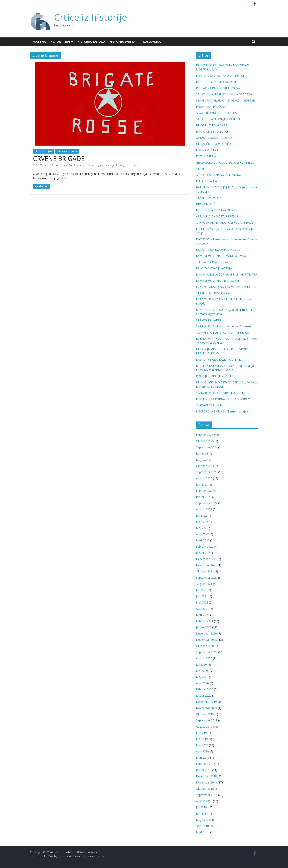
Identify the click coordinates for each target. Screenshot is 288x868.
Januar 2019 (204, 770)
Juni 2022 (202, 522)
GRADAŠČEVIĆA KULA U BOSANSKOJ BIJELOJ (225, 162)
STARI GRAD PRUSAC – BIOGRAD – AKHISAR (225, 100)
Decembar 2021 (206, 559)
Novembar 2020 (206, 640)
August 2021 (204, 584)
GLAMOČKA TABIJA (209, 320)
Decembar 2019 (206, 702)
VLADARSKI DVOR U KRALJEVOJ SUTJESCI (223, 393)
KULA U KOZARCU (208, 181)
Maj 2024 (202, 460)
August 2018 (204, 801)
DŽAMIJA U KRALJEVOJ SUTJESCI (217, 376)
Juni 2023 (202, 484)
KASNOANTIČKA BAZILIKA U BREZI (219, 360)
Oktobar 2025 (205, 441)
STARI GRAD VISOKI (209, 198)
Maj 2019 (202, 745)
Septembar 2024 (207, 447)
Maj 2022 (202, 528)
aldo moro (79, 165)
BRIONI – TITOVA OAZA (212, 125)
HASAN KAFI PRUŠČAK (211, 107)
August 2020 (204, 658)
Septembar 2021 (207, 578)
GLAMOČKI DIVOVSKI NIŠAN (215, 144)
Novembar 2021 (206, 565)
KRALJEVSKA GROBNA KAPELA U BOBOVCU (225, 399)
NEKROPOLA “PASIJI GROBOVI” (216, 82)
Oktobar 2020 (205, 646)
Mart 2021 (203, 615)
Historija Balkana (91, 42)
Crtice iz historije (90, 17)
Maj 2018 (202, 820)
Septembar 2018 (207, 795)
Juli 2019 (201, 733)
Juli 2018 (201, 807)
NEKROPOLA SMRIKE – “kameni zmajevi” (223, 411)
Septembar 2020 (207, 652)
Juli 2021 (201, 590)
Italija (135, 165)
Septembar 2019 (207, 720)
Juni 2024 (202, 453)
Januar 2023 (204, 497)
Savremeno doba (67, 151)
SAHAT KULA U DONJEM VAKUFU (218, 119)
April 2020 (202, 683)
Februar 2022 (205, 547)
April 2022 (202, 534)
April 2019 (202, 751)
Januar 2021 (204, 627)
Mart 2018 (203, 832)
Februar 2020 (205, 689)
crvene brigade (95, 165)
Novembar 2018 (206, 782)
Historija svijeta (122, 42)
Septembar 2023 (207, 472)
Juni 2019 (202, 739)
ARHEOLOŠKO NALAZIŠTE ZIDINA (218, 175)
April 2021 (202, 609)
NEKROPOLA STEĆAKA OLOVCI (216, 210)
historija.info (123, 165)
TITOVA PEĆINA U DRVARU (214, 262)
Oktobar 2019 (205, 714)
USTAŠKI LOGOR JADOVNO (214, 138)
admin (63, 165)
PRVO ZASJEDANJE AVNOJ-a (214, 268)
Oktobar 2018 (205, 789)
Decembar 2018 (206, 776)
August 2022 (204, 509)
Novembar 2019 (206, 708)
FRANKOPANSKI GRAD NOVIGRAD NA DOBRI (226, 287)
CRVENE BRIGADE (59, 158)
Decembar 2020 (206, 633)
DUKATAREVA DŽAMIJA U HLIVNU (218, 250)
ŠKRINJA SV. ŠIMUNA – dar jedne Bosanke (223, 326)
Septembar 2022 (207, 503)
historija (110, 165)
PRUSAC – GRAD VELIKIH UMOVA (218, 88)
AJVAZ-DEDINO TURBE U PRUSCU (218, 113)
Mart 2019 (203, 758)
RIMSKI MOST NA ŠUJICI (212, 131)
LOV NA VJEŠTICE (207, 150)
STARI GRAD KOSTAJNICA (213, 293)
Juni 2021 (202, 596)
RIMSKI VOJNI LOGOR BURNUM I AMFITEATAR (227, 274)
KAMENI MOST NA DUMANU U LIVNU (221, 256)
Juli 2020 (201, 664)
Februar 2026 (205, 435)
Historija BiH (60, 42)
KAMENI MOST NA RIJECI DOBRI (217, 281)
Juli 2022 (201, 515)
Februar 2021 (205, 621)
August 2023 (204, 478)
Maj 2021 (202, 602)
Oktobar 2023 (205, 466)
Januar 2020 (204, 696)
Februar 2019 (205, 764)
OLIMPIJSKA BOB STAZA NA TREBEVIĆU (222, 332)
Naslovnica (152, 42)
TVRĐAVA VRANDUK (209, 405)
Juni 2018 (202, 813)
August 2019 (204, 727)
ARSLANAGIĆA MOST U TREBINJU (218, 216)
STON (200, 169)
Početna (39, 42)
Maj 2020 (202, 677)
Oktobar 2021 (205, 571)
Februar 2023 (205, 491)
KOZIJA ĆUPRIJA (206, 156)
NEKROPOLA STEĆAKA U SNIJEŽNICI (220, 76)
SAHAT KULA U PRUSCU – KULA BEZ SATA (224, 94)
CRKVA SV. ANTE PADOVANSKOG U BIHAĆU (225, 223)
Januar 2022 (204, 553)
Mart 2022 (203, 540)
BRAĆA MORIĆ (206, 204)
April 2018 (202, 826)
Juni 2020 (202, 671)
